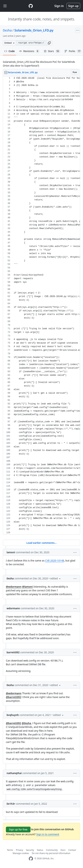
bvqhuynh (13, 715)
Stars (52, 51)
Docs (63, 850)
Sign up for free (18, 829)
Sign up (73, 6)
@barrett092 (13, 697)
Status (40, 850)
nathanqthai (14, 773)
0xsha (7, 30)
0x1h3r (11, 804)
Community (52, 850)
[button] (49, 43)
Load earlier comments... (41, 543)
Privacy (19, 850)
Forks (73, 51)
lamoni (11, 552)
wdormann (13, 608)
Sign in (59, 6)
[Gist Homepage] (31, 6)
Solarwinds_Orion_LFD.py (34, 30)
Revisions (29, 51)
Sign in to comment (48, 834)
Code (10, 51)
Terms (10, 850)
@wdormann (14, 587)
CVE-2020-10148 (55, 561)
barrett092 (13, 652)
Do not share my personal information (51, 853)
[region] (41, 306)
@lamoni (27, 587)
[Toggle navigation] (5, 6)
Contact (72, 850)
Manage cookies (21, 853)
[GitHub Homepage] (31, 859)
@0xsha (26, 723)
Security (30, 850)
